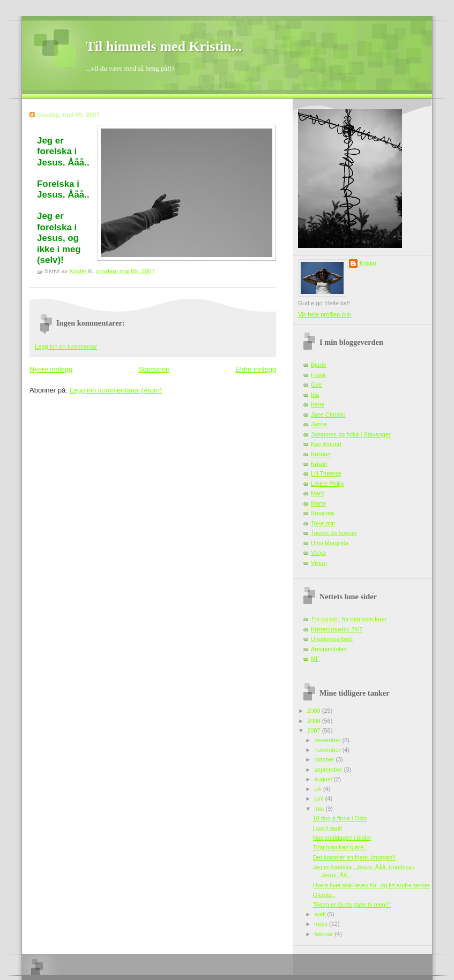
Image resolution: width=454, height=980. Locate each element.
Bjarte (319, 365)
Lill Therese (326, 473)
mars (322, 924)
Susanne (323, 513)
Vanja (318, 553)
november (328, 750)
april (321, 914)
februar (324, 934)
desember (328, 740)
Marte (318, 503)
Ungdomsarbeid (332, 639)
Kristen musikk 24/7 (337, 629)
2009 (315, 711)
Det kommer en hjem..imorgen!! (355, 857)
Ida (315, 395)
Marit (318, 493)
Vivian (319, 563)
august (324, 779)
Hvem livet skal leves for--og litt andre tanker (371, 885)
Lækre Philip (327, 484)
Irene (318, 404)
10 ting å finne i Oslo (340, 818)
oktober (325, 759)
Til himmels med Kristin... (164, 46)
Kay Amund (326, 444)
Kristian (321, 454)
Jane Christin (328, 414)
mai (320, 809)
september (329, 770)
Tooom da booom (334, 533)
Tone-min (323, 523)
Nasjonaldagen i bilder (342, 838)
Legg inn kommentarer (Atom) (116, 390)
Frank (318, 375)
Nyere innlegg (51, 369)
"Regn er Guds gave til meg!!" (352, 904)
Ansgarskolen (329, 649)
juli (319, 789)
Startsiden (154, 369)
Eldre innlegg (256, 369)
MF (315, 659)
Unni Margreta (330, 543)
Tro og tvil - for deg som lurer (349, 619)
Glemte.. (324, 895)
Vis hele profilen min (325, 314)
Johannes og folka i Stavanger (351, 434)
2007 (315, 730)
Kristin (368, 263)
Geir (317, 385)
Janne (319, 424)
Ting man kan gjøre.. (340, 847)
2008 (315, 721)
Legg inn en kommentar (66, 346)
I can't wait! (328, 828)
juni (319, 798)
